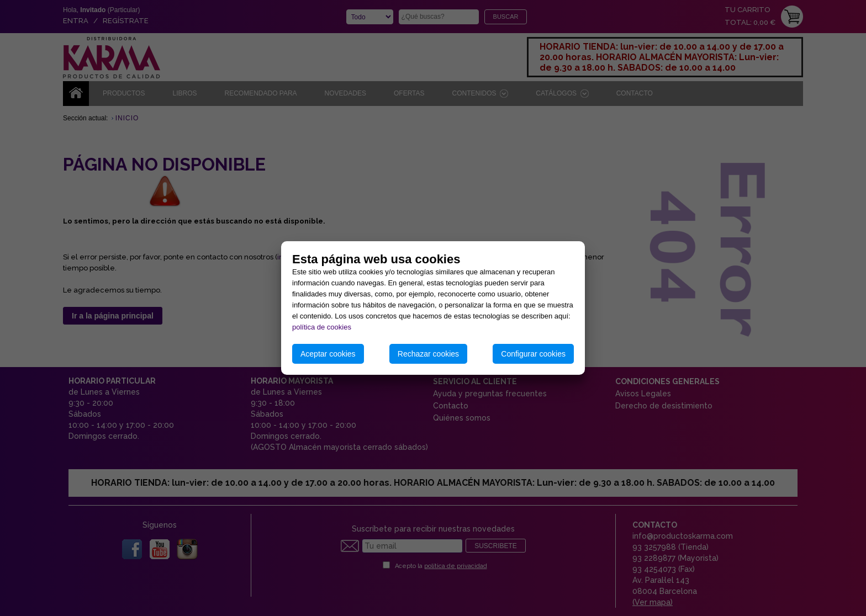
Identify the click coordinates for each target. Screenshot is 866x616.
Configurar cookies (533, 354)
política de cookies (322, 327)
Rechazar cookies (428, 354)
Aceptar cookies (328, 354)
